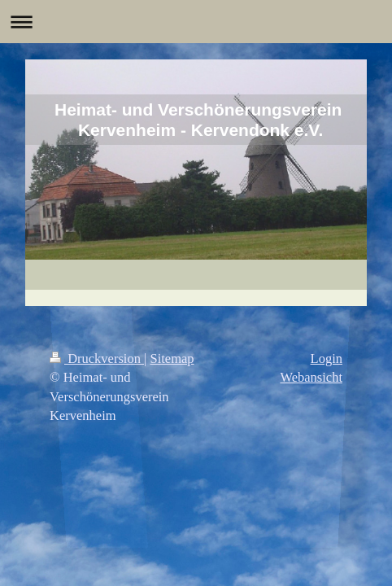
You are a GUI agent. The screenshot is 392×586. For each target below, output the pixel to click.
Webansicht (311, 377)
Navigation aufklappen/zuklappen (196, 22)
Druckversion (97, 359)
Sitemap (172, 359)
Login (327, 359)
